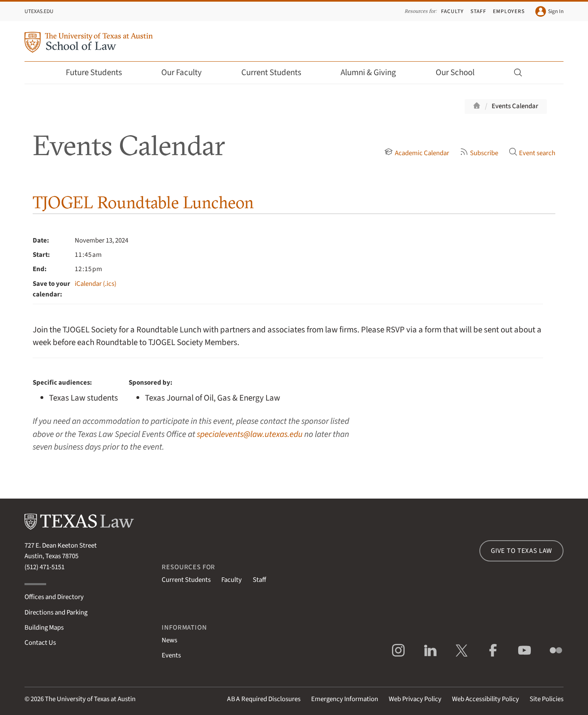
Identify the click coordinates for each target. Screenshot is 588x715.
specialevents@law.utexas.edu (250, 434)
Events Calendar (515, 106)
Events (171, 655)
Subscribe (479, 153)
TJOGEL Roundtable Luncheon (143, 202)
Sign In (549, 11)
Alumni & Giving (374, 72)
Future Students (99, 72)
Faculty (452, 11)
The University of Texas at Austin (90, 699)
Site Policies (547, 699)
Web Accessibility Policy (486, 699)
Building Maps (44, 628)
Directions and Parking (56, 613)
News (169, 640)
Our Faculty (187, 72)
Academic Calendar (416, 153)
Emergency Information (345, 699)
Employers (509, 11)
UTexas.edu (39, 11)
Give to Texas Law (521, 551)
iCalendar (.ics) (96, 284)
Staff (478, 11)
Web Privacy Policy (415, 699)
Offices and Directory (54, 597)
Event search (532, 153)
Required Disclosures (264, 699)
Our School (461, 72)
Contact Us (40, 643)
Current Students (277, 72)
